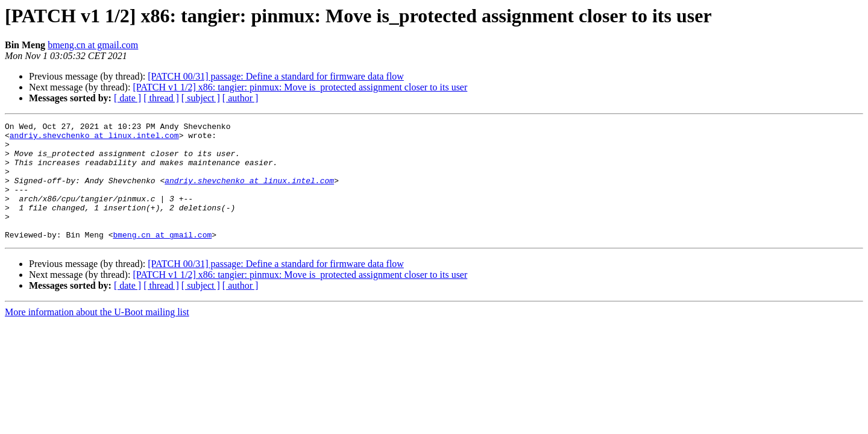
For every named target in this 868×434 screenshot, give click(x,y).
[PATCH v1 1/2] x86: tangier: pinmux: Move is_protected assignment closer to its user (300, 87)
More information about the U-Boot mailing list (97, 335)
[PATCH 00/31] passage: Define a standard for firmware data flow (276, 76)
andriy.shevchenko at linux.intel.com (94, 139)
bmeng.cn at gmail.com (93, 45)
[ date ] (127, 98)
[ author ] (241, 98)
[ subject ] (201, 98)
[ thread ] (161, 98)
